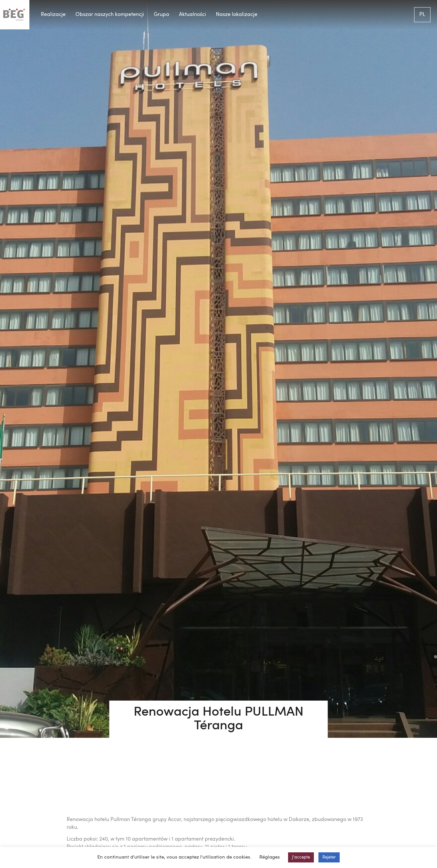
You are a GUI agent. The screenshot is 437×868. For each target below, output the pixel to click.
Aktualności (193, 15)
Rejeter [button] (329, 857)
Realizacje (53, 15)
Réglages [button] (270, 857)
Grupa (162, 15)
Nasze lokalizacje (237, 15)
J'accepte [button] (301, 857)
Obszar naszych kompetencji (110, 15)
